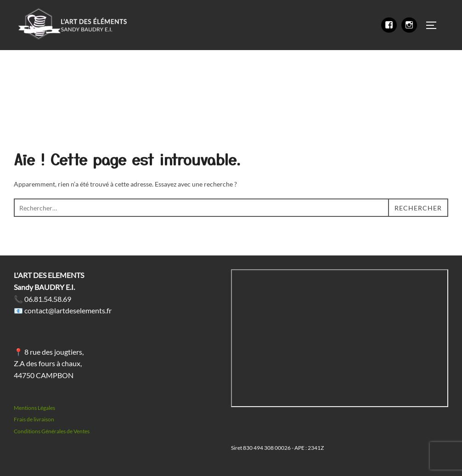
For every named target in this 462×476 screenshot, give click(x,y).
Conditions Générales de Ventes (52, 431)
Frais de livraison (34, 419)
